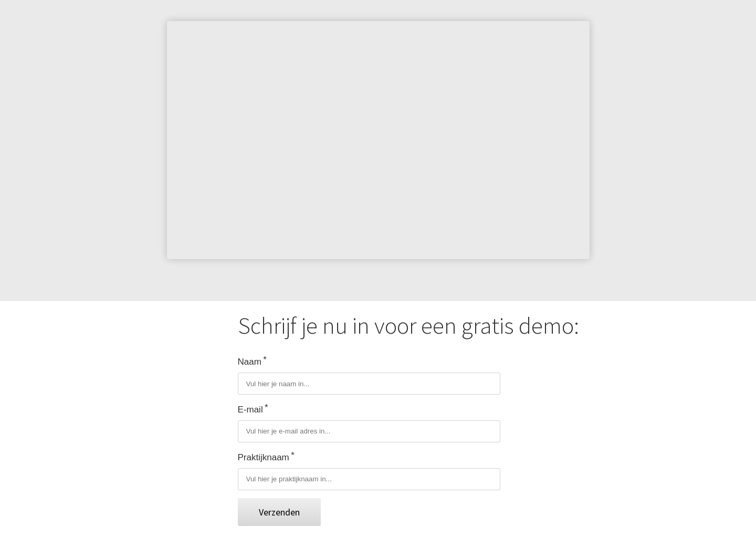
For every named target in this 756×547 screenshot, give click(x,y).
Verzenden (279, 512)
